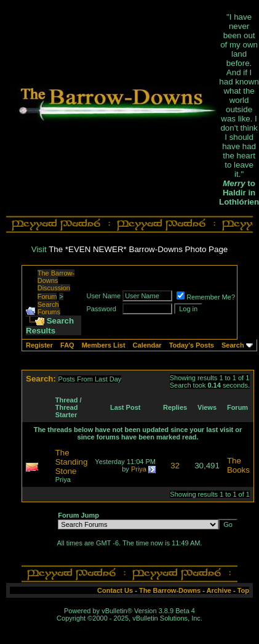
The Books (238, 465)
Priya (63, 479)
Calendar (147, 345)
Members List (104, 345)
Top (243, 590)
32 (175, 466)
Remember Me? (206, 297)
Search (233, 345)
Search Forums (49, 308)
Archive (219, 590)
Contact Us (115, 590)
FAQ (67, 345)
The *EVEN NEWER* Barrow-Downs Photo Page (138, 249)
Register (39, 345)
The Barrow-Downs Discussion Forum (56, 285)
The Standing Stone (72, 462)
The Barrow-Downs (170, 590)
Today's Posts (192, 345)
